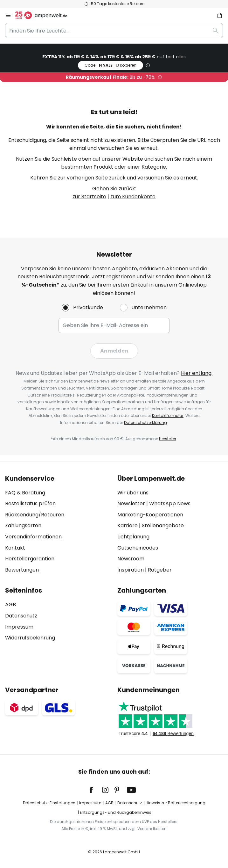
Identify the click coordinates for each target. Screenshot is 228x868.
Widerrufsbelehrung (30, 638)
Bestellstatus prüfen (30, 503)
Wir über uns (133, 493)
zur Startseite (89, 197)
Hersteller (168, 439)
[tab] (58, 524)
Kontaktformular (168, 416)
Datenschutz (21, 616)
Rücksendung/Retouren (35, 515)
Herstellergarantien (30, 559)
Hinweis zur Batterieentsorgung (176, 803)
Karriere (128, 525)
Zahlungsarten (23, 525)
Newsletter (131, 503)
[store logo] (45, 15)
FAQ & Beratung (25, 493)
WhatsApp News (170, 503)
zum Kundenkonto (133, 197)
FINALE (111, 65)
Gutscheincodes (138, 548)
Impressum (19, 627)
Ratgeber (160, 570)
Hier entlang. (197, 373)
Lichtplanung (133, 537)
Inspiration (131, 570)
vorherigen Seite (87, 178)
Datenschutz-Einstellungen (49, 803)
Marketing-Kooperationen (150, 515)
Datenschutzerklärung (145, 423)
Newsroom (131, 559)
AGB (10, 605)
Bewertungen (22, 570)
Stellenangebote (163, 525)
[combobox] (114, 31)
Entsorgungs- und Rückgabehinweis (116, 812)
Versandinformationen (33, 537)
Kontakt (15, 548)
